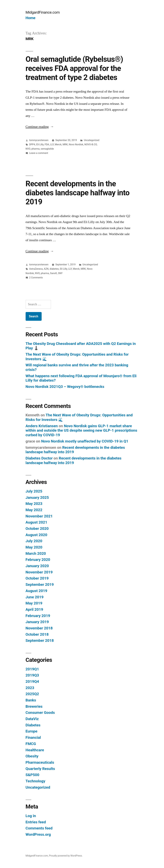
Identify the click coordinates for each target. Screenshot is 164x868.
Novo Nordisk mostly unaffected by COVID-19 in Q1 (85, 441)
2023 (30, 688)
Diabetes (33, 725)
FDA (47, 144)
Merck (58, 144)
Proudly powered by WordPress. (66, 856)
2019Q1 (32, 669)
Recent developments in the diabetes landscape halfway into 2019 (78, 193)
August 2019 (36, 591)
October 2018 (37, 634)
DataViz (32, 719)
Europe (32, 731)
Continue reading (40, 127)
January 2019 (37, 622)
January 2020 (37, 566)
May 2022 (34, 510)
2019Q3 (32, 675)
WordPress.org (38, 834)
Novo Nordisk (76, 144)
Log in (31, 816)
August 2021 (36, 522)
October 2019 (37, 578)
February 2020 (38, 560)
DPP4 (32, 144)
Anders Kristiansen (42, 426)
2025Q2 (32, 694)
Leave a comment (39, 153)
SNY (60, 273)
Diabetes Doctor (39, 458)
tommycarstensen (39, 140)
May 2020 (34, 547)
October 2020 (37, 529)
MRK (65, 144)
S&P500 (32, 775)
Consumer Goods (40, 713)
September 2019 (40, 585)
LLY (52, 144)
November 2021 (39, 516)
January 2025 (37, 497)
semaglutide (47, 149)
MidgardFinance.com (43, 12)
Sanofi (54, 273)
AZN (46, 269)
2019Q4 (32, 681)
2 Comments (36, 278)
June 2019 (35, 597)
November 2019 (39, 572)
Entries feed (36, 822)
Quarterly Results (40, 769)
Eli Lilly (40, 144)
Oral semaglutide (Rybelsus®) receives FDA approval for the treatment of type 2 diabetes (74, 68)
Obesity (32, 756)
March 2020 (36, 553)
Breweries (34, 706)
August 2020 (36, 535)
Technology (35, 781)
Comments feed (39, 828)
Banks (31, 700)
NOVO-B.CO (91, 144)
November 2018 (39, 628)
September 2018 (40, 640)
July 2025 (34, 491)
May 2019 (34, 603)
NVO (28, 149)
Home (30, 18)
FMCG (31, 744)
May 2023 (34, 504)
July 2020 (34, 541)
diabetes (54, 269)
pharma (35, 149)
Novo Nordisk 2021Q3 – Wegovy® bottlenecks (65, 387)
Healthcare (35, 750)
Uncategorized (92, 140)
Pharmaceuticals (40, 762)
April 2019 (34, 609)
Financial (33, 737)
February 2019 (38, 616)
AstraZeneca (36, 269)
